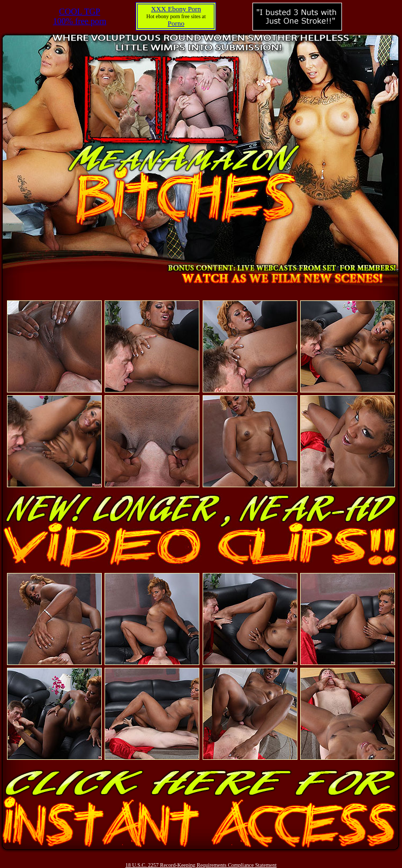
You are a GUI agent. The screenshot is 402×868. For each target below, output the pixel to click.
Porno (176, 23)
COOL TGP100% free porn (80, 16)
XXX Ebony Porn (176, 9)
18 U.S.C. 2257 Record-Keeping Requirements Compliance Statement (201, 865)
